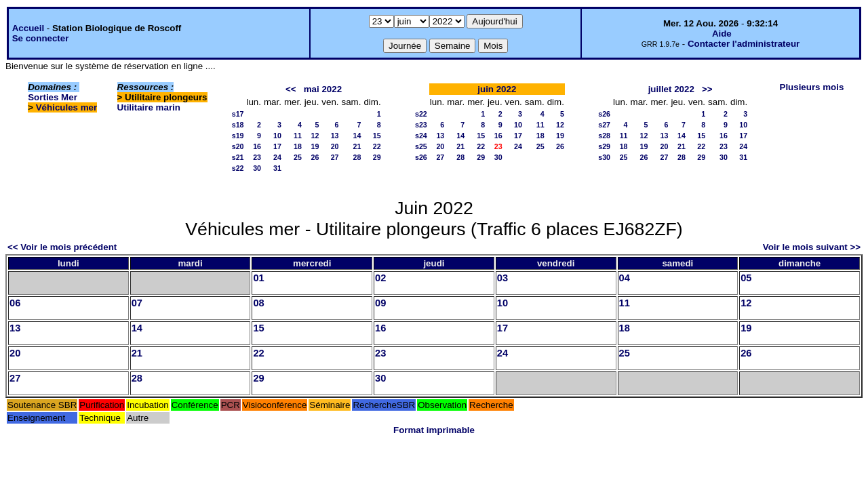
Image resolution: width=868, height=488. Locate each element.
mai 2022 (323, 89)
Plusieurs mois (812, 87)
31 (277, 168)
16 (257, 146)
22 (377, 146)
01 (258, 278)
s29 (604, 146)
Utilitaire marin (149, 107)
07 (137, 303)
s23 (421, 125)
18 (298, 146)
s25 (421, 146)
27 (335, 157)
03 (502, 278)
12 (315, 136)
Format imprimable (434, 430)
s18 (238, 125)
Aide (722, 34)
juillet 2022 (671, 89)
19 (315, 146)
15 (377, 136)
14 (357, 136)
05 (746, 278)
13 (335, 136)
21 (357, 146)
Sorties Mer (53, 97)
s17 (238, 114)
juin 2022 (497, 89)
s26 (421, 157)
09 (380, 303)
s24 (421, 136)
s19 (238, 136)
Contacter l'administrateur (744, 44)
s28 (604, 136)
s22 (238, 168)
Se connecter (41, 38)
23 (257, 157)
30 (257, 168)
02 (380, 278)
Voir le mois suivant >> (812, 247)
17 (277, 146)
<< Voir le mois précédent (62, 247)
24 (277, 157)
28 (357, 157)
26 (315, 157)
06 (15, 303)
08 (258, 303)
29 (377, 157)
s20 (238, 146)
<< (291, 89)
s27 (604, 125)
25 (298, 157)
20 (335, 146)
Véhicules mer (66, 107)
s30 (604, 157)
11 (298, 136)
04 (625, 278)
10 (277, 136)
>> (707, 89)
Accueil (28, 28)
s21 (238, 157)
